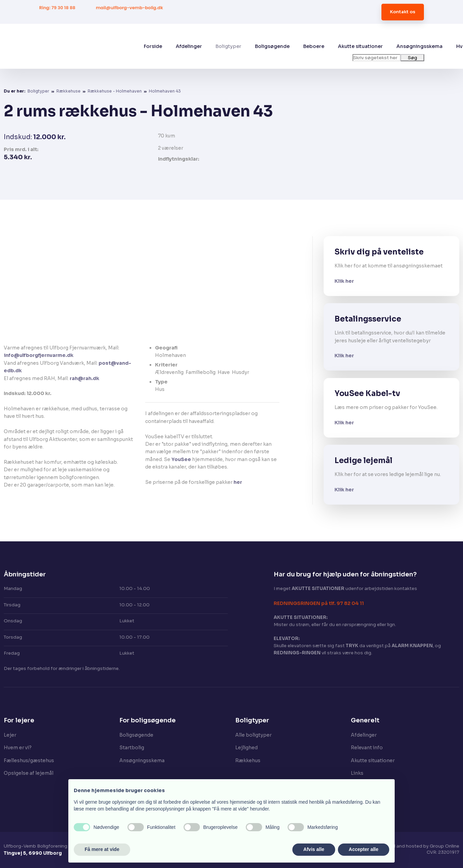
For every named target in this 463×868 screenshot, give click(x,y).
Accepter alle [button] (364, 849)
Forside (153, 46)
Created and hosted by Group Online (418, 846)
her (238, 482)
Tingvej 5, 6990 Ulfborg (33, 853)
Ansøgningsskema (419, 46)
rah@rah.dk (84, 378)
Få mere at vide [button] (102, 849)
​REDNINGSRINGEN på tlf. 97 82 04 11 (319, 603)
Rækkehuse (69, 91)
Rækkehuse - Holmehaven (115, 91)
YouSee (181, 459)
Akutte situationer (360, 46)
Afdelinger (189, 46)
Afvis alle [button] (314, 849)
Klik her (344, 281)
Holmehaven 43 (165, 91)
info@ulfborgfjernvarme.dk (39, 355)
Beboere (314, 46)
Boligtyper (228, 46)
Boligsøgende (272, 46)
